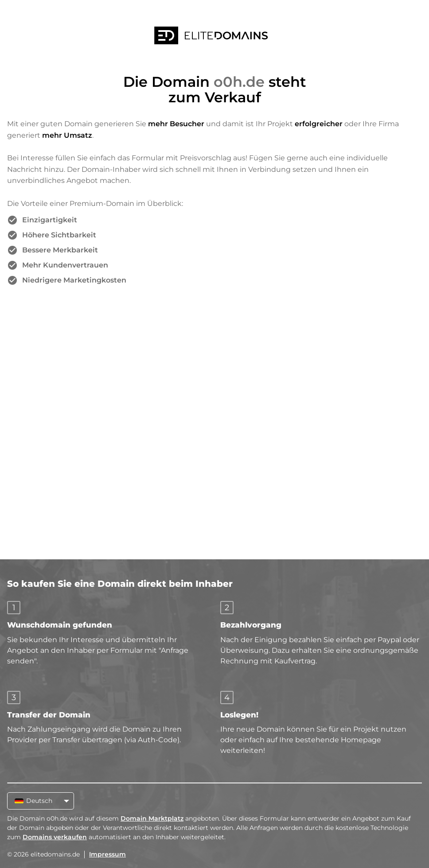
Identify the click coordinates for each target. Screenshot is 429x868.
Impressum (107, 854)
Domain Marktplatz (152, 818)
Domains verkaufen (55, 837)
